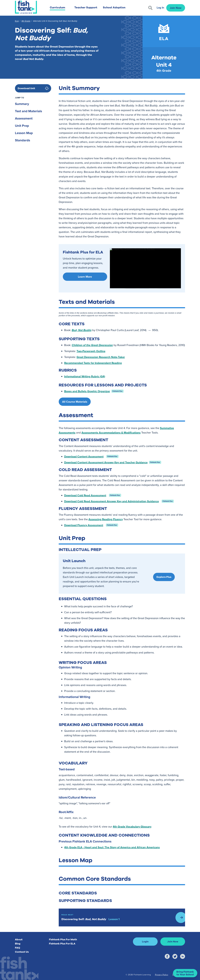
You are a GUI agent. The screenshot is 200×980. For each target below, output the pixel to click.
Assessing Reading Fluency (106, 519)
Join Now (176, 8)
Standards (22, 140)
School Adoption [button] (114, 7)
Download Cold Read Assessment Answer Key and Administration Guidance (112, 501)
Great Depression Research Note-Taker (101, 357)
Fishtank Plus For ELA (62, 944)
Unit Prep (22, 126)
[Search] (150, 8)
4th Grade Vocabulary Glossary (132, 826)
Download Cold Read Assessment (85, 495)
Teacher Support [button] (86, 7)
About (19, 939)
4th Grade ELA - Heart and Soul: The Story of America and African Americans (112, 847)
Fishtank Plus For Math (63, 939)
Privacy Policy (162, 975)
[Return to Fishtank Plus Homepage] (26, 7)
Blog (18, 944)
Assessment (24, 118)
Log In (160, 7)
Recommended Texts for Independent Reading (93, 363)
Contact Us (22, 952)
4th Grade (26, 21)
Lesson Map (24, 133)
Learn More (85, 277)
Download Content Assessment (84, 456)
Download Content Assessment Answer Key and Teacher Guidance (106, 462)
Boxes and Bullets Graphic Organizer (87, 391)
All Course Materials (75, 402)
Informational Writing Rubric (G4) (85, 376)
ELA (17, 21)
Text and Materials (28, 111)
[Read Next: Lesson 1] (122, 917)
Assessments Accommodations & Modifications (111, 433)
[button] (185, 973)
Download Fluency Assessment (84, 525)
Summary (22, 104)
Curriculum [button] (57, 7)
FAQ (17, 948)
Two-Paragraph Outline (91, 351)
